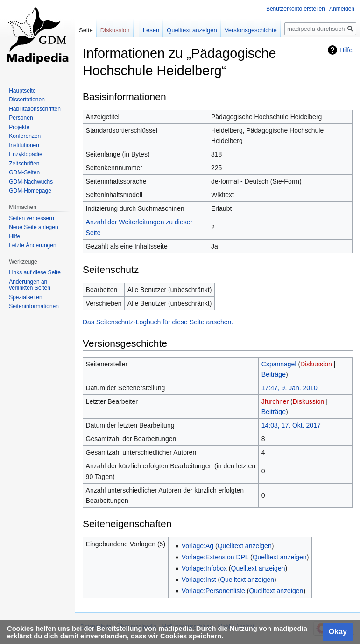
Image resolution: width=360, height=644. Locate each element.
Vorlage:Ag (198, 546)
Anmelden (342, 9)
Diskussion (316, 364)
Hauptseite (22, 91)
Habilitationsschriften (35, 109)
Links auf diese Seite (35, 272)
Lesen (151, 30)
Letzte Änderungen (32, 245)
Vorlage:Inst (199, 580)
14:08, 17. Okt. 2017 (291, 425)
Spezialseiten (25, 297)
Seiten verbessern (32, 218)
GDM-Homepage (30, 191)
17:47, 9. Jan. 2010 (289, 388)
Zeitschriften (24, 164)
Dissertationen (27, 100)
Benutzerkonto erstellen (296, 9)
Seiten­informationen (34, 306)
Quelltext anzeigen (245, 546)
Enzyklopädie (25, 154)
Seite (86, 30)
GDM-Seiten (24, 172)
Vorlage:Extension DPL (215, 557)
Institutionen (24, 145)
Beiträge (274, 374)
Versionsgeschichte (251, 30)
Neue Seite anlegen (33, 227)
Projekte (19, 127)
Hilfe (346, 50)
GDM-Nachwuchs (31, 182)
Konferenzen (25, 136)
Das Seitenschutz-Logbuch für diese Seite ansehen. (158, 322)
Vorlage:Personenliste (213, 591)
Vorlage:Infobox (204, 568)
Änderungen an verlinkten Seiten (30, 285)
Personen (21, 118)
